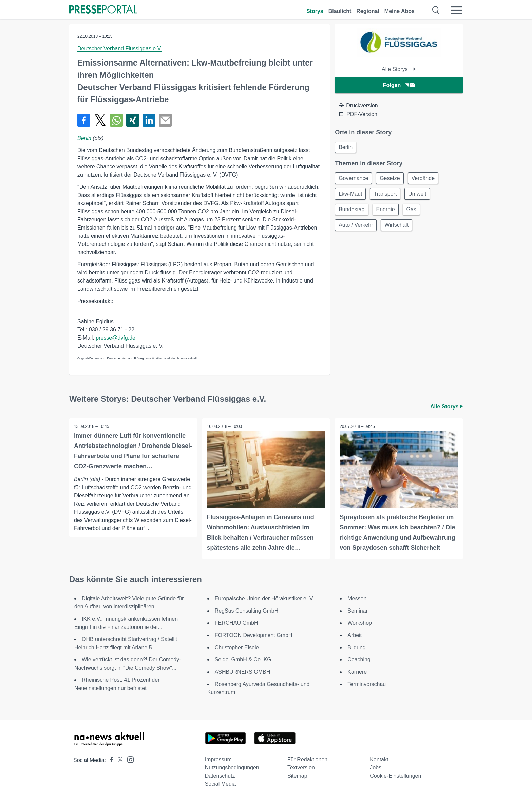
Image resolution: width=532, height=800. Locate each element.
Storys (315, 11)
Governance (354, 179)
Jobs (376, 767)
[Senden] (165, 120)
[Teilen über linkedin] (149, 120)
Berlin (84, 138)
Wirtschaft (399, 228)
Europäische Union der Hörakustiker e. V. (264, 598)
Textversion (301, 767)
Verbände (427, 179)
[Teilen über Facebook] (84, 120)
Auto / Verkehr (356, 228)
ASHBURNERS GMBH (243, 671)
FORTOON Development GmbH (254, 635)
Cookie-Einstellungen (395, 775)
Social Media (221, 784)
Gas (415, 212)
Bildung (356, 647)
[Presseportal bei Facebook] (110, 760)
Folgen (399, 85)
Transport (387, 195)
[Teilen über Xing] (133, 120)
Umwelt (421, 195)
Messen (357, 598)
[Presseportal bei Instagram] (128, 759)
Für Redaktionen (307, 759)
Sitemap (297, 775)
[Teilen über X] (100, 120)
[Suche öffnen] (436, 10)
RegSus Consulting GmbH (247, 610)
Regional (368, 11)
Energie (388, 212)
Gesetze (392, 179)
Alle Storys (399, 69)
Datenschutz (220, 775)
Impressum (218, 759)
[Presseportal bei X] (118, 760)
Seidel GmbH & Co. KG (243, 659)
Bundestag (352, 212)
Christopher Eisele (237, 647)
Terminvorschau (367, 684)
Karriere (357, 671)
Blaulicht (340, 11)
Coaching (359, 659)
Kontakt (379, 759)
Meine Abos (400, 11)
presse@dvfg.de (116, 338)
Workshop (360, 623)
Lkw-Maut (351, 195)
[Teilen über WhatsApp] (116, 120)
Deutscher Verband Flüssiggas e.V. (120, 48)
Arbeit (355, 635)
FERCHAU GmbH (236, 623)
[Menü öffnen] (457, 10)
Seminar (358, 610)
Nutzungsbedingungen (232, 767)
